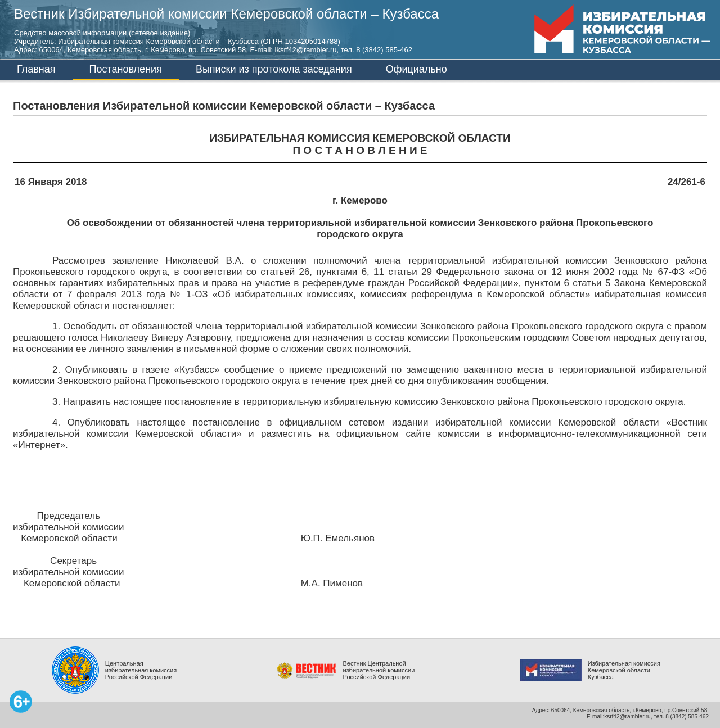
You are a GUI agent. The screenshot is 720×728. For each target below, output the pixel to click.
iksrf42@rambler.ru (306, 50)
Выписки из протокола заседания (274, 69)
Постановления (126, 69)
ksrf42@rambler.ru (627, 716)
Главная (36, 69)
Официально (417, 69)
